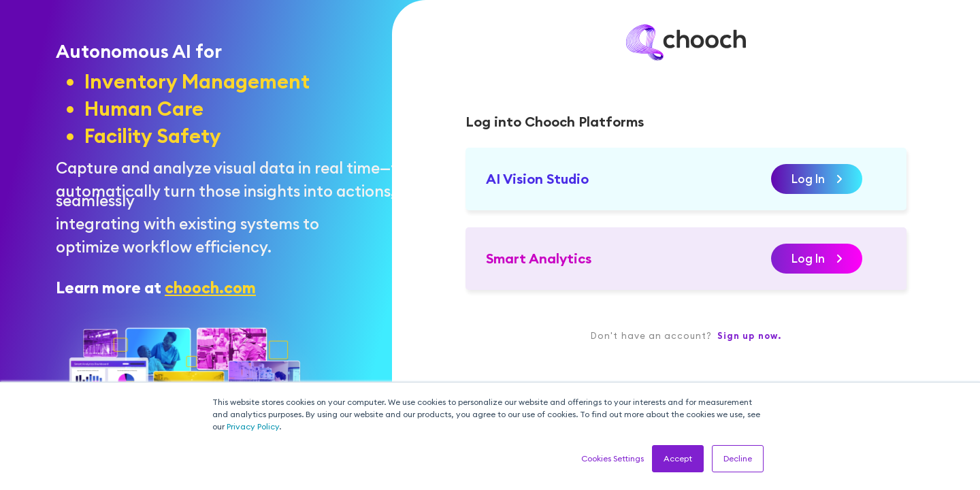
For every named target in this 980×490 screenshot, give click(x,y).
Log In (817, 179)
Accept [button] (678, 458)
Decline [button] (738, 458)
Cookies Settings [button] (612, 458)
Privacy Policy (253, 426)
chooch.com (210, 288)
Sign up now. (749, 336)
